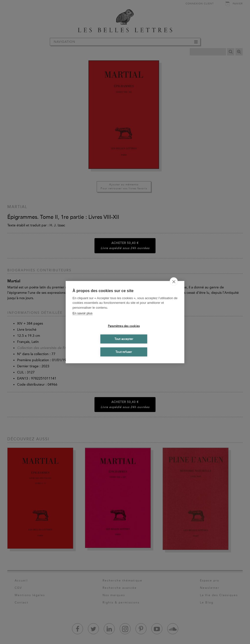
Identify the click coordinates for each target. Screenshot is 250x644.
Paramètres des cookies (124, 326)
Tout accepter (124, 339)
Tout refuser (124, 352)
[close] (174, 281)
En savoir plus (83, 313)
